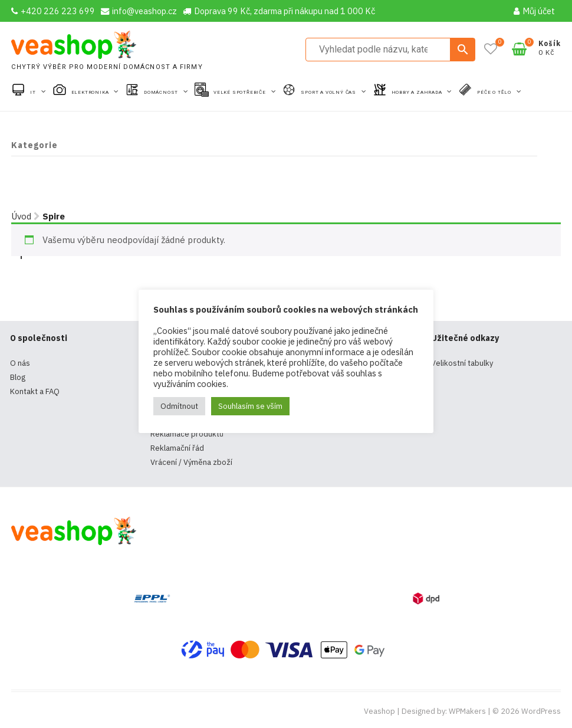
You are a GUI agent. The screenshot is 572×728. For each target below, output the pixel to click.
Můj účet (534, 11)
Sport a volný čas (329, 92)
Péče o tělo (495, 92)
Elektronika (91, 92)
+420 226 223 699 (53, 11)
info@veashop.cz (139, 11)
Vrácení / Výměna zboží (191, 462)
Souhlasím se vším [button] (250, 406)
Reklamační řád (177, 448)
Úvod (21, 216)
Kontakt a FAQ (35, 391)
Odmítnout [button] (179, 406)
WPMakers (467, 711)
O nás (20, 363)
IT (34, 92)
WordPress (541, 711)
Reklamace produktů (187, 434)
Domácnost (162, 92)
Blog (18, 377)
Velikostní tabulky (462, 363)
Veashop (379, 711)
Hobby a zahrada (418, 92)
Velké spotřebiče (241, 92)
